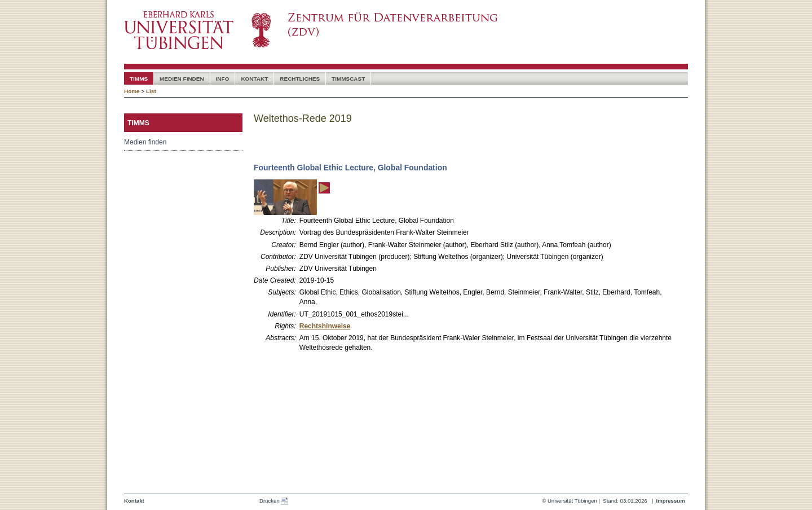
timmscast (348, 79)
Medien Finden (182, 79)
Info (223, 79)
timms (139, 79)
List (151, 91)
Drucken (274, 501)
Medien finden (145, 142)
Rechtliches (300, 79)
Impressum (670, 501)
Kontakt (254, 79)
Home (132, 91)
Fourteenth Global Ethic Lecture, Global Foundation (350, 168)
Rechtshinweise (325, 326)
